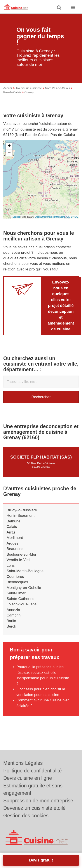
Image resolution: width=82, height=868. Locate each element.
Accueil (8, 88)
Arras (11, 532)
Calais (12, 527)
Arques (12, 543)
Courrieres (15, 577)
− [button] (9, 153)
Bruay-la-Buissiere (22, 510)
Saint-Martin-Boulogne (25, 571)
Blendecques (17, 582)
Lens (11, 566)
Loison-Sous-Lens (22, 604)
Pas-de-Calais (12, 92)
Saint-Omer (16, 593)
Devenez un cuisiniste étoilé (34, 808)
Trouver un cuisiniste (29, 88)
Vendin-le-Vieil (18, 560)
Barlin (11, 621)
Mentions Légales (23, 763)
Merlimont (15, 538)
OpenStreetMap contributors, (51, 217)
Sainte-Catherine (21, 599)
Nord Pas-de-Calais (57, 88)
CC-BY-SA (72, 217)
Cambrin (14, 615)
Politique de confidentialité (32, 771)
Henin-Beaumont (21, 516)
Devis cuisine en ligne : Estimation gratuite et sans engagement (33, 786)
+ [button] (9, 146)
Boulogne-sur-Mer (21, 554)
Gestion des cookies (26, 816)
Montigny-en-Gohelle (24, 588)
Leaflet (16, 217)
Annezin (13, 610)
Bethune (13, 521)
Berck (11, 626)
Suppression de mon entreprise (38, 801)
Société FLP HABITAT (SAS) (41, 457)
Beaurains (15, 549)
